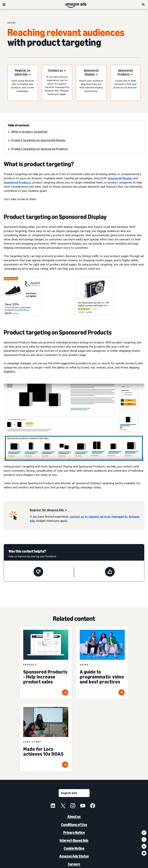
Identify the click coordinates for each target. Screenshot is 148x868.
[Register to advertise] (23, 73)
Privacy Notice (74, 832)
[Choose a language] (74, 793)
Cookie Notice (74, 848)
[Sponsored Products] (125, 73)
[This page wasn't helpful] (38, 572)
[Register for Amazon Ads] (48, 510)
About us (74, 817)
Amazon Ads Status (74, 856)
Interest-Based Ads (74, 840)
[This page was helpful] (110, 572)
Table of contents (18, 125)
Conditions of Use (74, 825)
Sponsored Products (17, 182)
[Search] (143, 4)
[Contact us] (57, 71)
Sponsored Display (120, 178)
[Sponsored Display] (91, 73)
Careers (74, 864)
